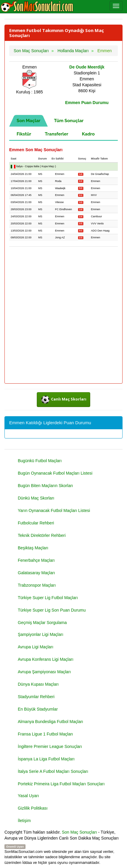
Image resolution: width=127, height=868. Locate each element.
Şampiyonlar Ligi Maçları (41, 634)
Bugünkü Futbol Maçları (40, 461)
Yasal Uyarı (28, 796)
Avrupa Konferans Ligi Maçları (46, 659)
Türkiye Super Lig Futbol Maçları (48, 598)
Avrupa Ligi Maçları (36, 647)
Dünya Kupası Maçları (38, 684)
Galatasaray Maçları (36, 573)
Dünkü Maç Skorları (36, 498)
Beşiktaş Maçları (33, 548)
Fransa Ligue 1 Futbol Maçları (45, 734)
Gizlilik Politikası (33, 808)
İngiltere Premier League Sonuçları (50, 746)
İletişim (24, 821)
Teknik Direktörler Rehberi (42, 535)
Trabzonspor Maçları (37, 585)
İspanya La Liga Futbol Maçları (46, 759)
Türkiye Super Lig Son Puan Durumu (52, 610)
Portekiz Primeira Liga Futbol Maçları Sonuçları (61, 784)
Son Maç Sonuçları (80, 832)
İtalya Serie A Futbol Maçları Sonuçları (53, 771)
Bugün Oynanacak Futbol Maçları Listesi (55, 473)
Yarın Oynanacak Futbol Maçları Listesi (54, 510)
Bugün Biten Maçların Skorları (45, 486)
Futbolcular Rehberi (36, 523)
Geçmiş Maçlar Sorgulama (42, 623)
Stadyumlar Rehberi (36, 697)
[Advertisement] (63, 315)
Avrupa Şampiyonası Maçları (44, 672)
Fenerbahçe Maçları (36, 560)
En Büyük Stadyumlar (38, 709)
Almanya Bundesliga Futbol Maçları (50, 722)
